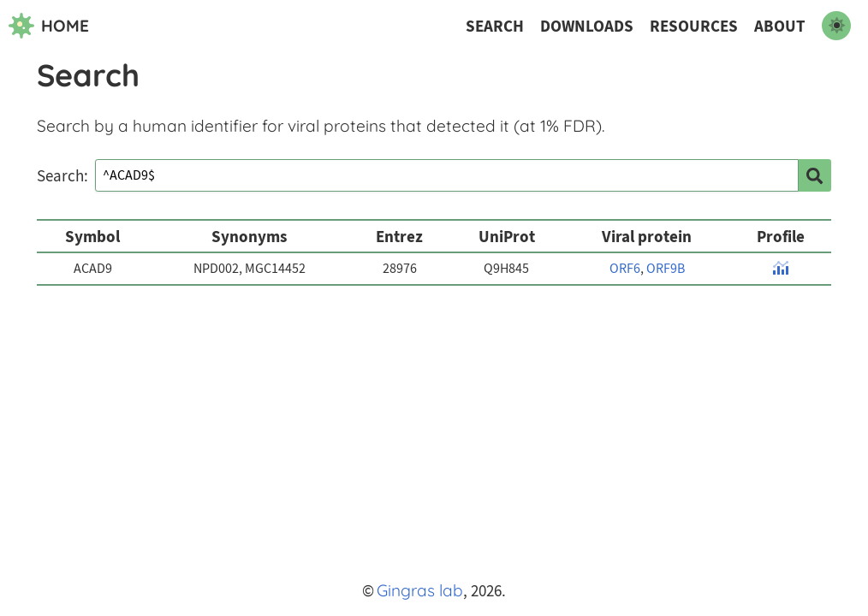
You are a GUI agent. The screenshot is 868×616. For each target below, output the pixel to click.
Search (495, 26)
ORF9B (666, 269)
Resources (694, 26)
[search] (815, 175)
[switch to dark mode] (836, 26)
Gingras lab (420, 590)
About (780, 26)
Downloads (587, 26)
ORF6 (625, 269)
